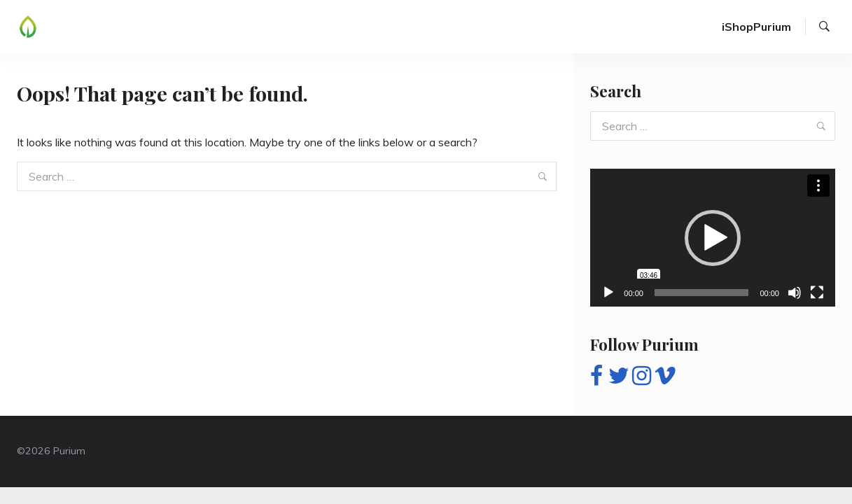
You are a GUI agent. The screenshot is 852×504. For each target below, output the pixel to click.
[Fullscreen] (817, 293)
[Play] (608, 293)
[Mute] (795, 293)
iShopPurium (756, 27)
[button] (713, 238)
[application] (713, 238)
